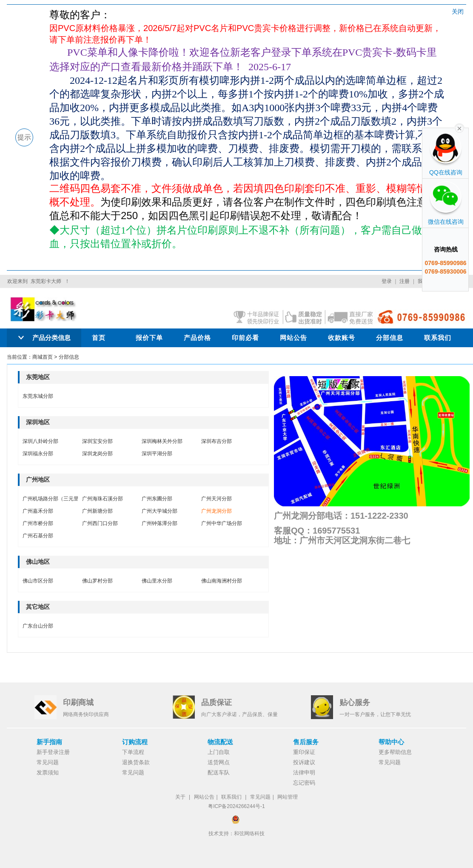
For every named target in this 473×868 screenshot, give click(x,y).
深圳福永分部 (38, 454)
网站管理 (288, 797)
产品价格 (197, 338)
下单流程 (133, 752)
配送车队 (219, 772)
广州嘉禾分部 (38, 511)
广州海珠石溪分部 (103, 499)
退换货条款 (136, 762)
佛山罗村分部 (97, 581)
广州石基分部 (38, 536)
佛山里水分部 (157, 581)
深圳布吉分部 (217, 441)
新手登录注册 (53, 752)
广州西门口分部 (100, 523)
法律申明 (304, 772)
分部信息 (390, 338)
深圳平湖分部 (157, 454)
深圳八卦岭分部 (40, 441)
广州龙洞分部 (217, 511)
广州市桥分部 (38, 523)
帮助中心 (391, 742)
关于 (180, 797)
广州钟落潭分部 (160, 523)
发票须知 (48, 772)
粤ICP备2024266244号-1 (236, 806)
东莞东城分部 (38, 396)
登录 (387, 281)
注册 (405, 281)
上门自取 (219, 752)
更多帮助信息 (395, 752)
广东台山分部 (38, 626)
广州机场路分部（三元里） (53, 499)
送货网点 (219, 762)
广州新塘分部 (97, 511)
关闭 (458, 11)
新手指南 (49, 742)
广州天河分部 (217, 499)
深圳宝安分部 (97, 441)
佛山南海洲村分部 (222, 581)
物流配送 (220, 742)
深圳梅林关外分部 (162, 441)
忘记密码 (304, 783)
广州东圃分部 (157, 499)
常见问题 (48, 762)
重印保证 (304, 752)
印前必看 (245, 338)
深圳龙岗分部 (97, 454)
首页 (99, 338)
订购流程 (135, 742)
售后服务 (306, 742)
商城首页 (43, 357)
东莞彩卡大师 (46, 281)
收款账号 (342, 338)
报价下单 (149, 338)
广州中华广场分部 (222, 523)
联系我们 (438, 338)
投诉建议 (304, 762)
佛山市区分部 (38, 581)
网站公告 (293, 338)
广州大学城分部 (160, 511)
